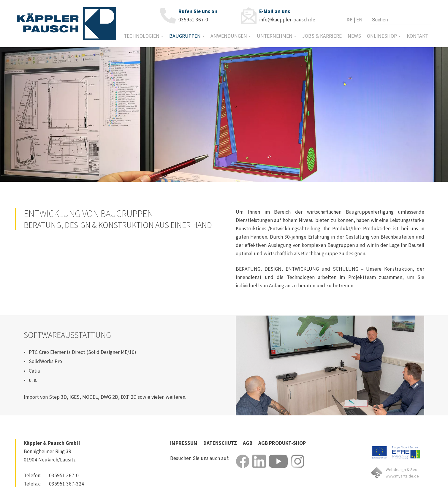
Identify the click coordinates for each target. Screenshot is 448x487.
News (354, 36)
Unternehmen (275, 36)
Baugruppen (185, 36)
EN (359, 20)
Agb (248, 443)
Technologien (142, 36)
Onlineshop (382, 36)
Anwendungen (229, 36)
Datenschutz (220, 443)
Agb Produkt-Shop (282, 443)
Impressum (184, 443)
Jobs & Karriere (322, 36)
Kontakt (417, 36)
